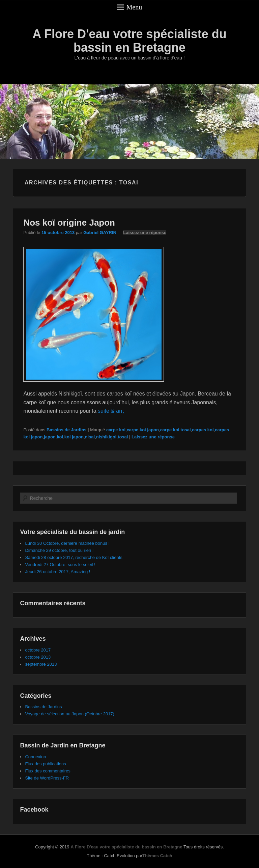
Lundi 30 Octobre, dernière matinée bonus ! (67, 543)
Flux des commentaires (48, 771)
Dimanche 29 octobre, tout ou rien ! (59, 550)
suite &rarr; (111, 411)
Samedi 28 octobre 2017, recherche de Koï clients (74, 557)
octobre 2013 (38, 657)
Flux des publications (45, 764)
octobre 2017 (38, 650)
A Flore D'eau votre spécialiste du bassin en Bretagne (129, 41)
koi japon (74, 437)
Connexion (35, 757)
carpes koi (203, 430)
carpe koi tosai (176, 430)
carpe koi (116, 430)
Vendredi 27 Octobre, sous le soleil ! (60, 565)
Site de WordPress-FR (47, 778)
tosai (123, 437)
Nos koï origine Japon (69, 223)
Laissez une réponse (145, 233)
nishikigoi (106, 437)
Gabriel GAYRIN (100, 233)
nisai (90, 437)
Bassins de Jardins (67, 430)
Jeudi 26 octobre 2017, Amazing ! (57, 572)
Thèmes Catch (157, 856)
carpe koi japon (143, 430)
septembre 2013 (41, 664)
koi (60, 437)
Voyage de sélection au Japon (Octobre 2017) (70, 714)
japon (50, 437)
